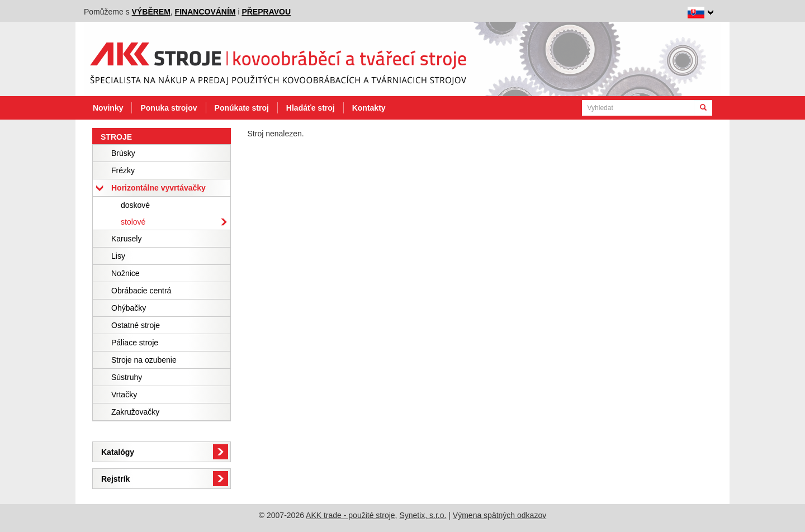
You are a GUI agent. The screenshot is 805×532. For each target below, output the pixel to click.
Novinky (108, 108)
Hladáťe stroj (311, 108)
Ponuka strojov (169, 108)
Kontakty (369, 108)
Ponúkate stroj (242, 108)
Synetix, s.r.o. (423, 515)
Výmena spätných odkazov (499, 515)
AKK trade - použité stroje (351, 515)
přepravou (266, 12)
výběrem (151, 12)
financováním (205, 12)
